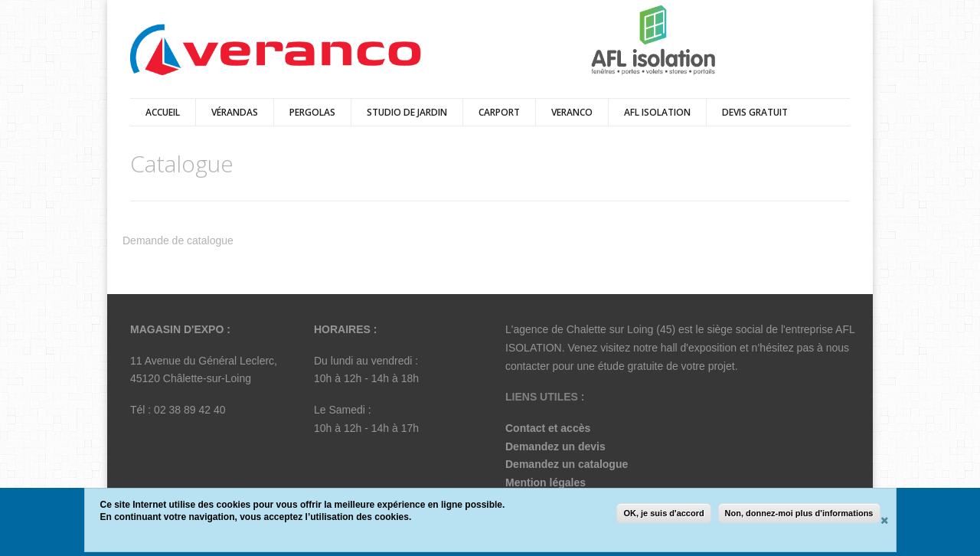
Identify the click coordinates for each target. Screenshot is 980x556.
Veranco (572, 112)
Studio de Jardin (407, 112)
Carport (499, 112)
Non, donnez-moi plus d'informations (799, 513)
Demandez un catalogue (567, 464)
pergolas (312, 112)
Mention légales (546, 482)
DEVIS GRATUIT (755, 112)
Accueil (163, 112)
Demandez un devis (555, 446)
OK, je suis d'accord (663, 513)
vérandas (235, 112)
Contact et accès (548, 428)
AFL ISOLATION (657, 112)
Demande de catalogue (178, 240)
